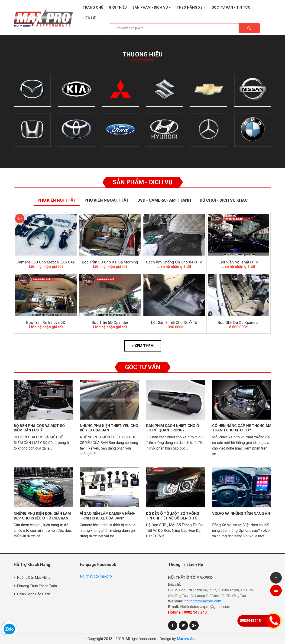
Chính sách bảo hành (34, 594)
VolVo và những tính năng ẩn (241, 514)
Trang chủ (93, 7)
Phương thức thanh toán (37, 586)
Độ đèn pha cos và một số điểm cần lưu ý (39, 428)
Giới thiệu (118, 7)
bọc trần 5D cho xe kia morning (110, 262)
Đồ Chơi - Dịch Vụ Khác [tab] (224, 200)
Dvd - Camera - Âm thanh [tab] (164, 200)
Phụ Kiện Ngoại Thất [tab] (107, 200)
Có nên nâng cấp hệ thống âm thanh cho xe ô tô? (242, 428)
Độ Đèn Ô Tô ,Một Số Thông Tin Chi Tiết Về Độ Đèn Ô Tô (173, 516)
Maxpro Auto (187, 639)
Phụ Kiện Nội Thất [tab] (57, 200)
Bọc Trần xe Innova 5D (46, 322)
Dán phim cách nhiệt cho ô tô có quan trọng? (173, 428)
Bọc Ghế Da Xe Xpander (238, 322)
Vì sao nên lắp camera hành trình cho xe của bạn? (108, 516)
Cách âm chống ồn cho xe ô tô (174, 262)
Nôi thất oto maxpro (96, 576)
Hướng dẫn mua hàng (34, 578)
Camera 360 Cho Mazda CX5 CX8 (46, 262)
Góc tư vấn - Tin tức (231, 7)
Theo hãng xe (191, 7)
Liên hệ (89, 18)
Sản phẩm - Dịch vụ (152, 7)
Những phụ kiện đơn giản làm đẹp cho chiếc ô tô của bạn (42, 516)
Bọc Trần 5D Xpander (110, 322)
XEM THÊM (143, 346)
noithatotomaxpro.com (203, 601)
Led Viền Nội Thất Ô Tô (238, 262)
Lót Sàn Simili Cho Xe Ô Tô (174, 322)
